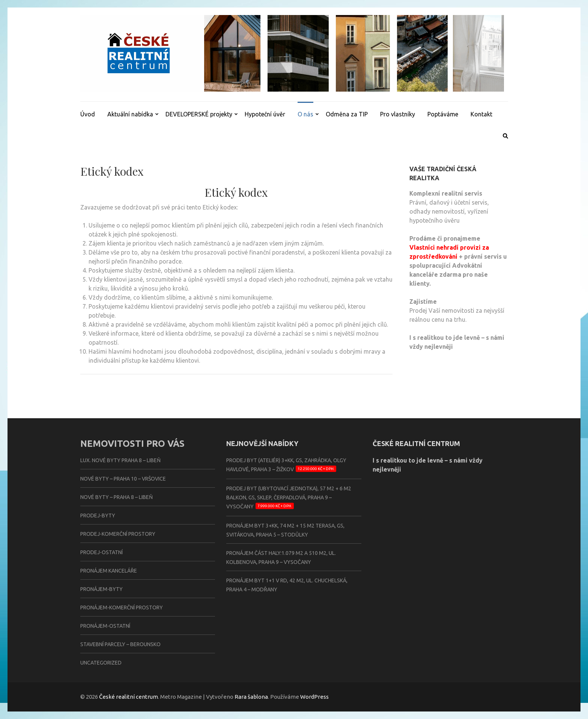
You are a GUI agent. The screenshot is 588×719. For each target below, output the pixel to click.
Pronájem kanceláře (109, 571)
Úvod (88, 114)
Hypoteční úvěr (265, 114)
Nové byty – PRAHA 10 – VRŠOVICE (123, 479)
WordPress (314, 697)
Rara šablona (251, 697)
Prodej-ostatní (102, 552)
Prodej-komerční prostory (118, 534)
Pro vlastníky (398, 114)
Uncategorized (101, 663)
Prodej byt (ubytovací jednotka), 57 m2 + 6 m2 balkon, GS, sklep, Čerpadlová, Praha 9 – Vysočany (289, 497)
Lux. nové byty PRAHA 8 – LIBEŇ (120, 460)
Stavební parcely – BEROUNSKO (120, 644)
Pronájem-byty (102, 589)
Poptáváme (443, 114)
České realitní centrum (129, 697)
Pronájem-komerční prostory (122, 607)
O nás (305, 114)
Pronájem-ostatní (105, 626)
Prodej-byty (98, 516)
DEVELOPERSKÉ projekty (199, 114)
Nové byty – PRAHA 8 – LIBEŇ (117, 497)
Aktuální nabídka (130, 114)
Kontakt (481, 114)
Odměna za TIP (347, 114)
